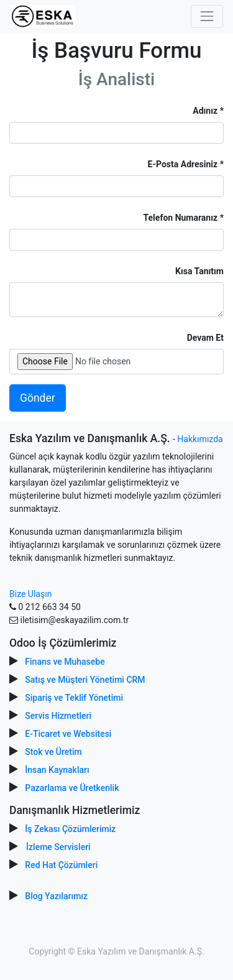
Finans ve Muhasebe (65, 662)
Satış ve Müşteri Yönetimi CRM (85, 680)
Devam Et (205, 338)
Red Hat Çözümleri (61, 865)
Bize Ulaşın (30, 594)
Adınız (205, 111)
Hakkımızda (200, 439)
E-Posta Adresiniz (183, 164)
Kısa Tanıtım (199, 271)
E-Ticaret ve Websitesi (68, 734)
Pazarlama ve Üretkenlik (72, 788)
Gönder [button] (38, 398)
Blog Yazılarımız (56, 896)
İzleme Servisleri (58, 847)
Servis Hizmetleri (58, 716)
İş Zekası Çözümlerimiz (70, 829)
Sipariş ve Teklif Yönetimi (74, 698)
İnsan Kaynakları (57, 770)
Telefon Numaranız (181, 218)
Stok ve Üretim (53, 752)
